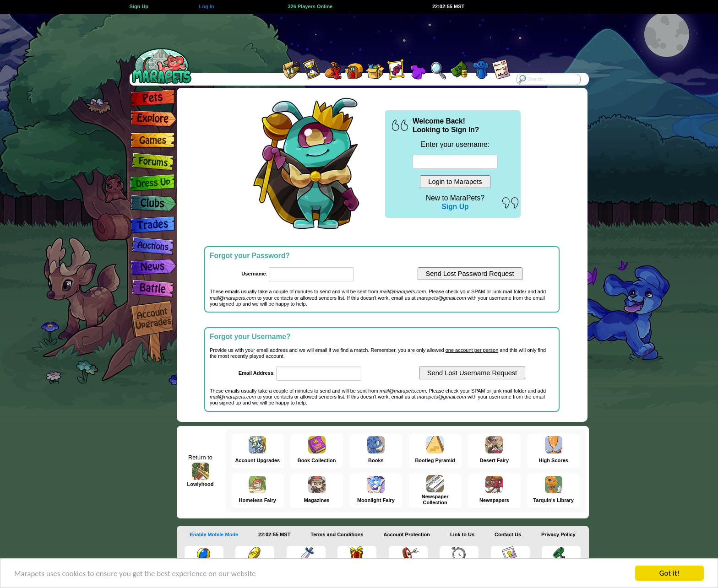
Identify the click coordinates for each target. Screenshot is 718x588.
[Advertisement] (351, 34)
